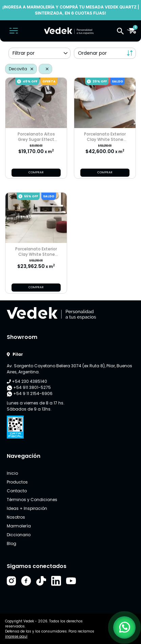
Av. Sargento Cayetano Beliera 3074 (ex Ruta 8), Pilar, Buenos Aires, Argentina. (69, 369)
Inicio (12, 473)
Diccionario (19, 535)
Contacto (17, 491)
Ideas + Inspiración (27, 508)
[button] (120, 31)
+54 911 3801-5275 (29, 388)
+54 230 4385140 (27, 381)
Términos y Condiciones (32, 500)
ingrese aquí (16, 636)
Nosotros (16, 517)
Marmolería (19, 526)
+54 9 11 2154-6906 (30, 394)
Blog (12, 543)
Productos (17, 482)
